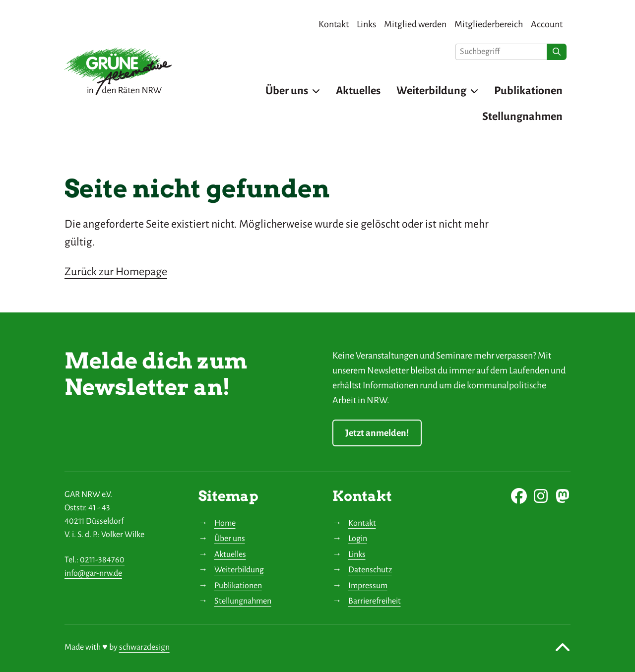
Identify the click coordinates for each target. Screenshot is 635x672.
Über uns (230, 539)
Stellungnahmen (243, 601)
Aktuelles (230, 554)
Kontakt (362, 523)
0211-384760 (102, 560)
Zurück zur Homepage (116, 272)
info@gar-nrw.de (93, 573)
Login (358, 539)
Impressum (368, 586)
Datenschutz (370, 570)
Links (357, 554)
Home (225, 523)
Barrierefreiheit (375, 601)
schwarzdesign (144, 647)
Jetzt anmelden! (377, 433)
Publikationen (238, 586)
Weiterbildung (239, 570)
